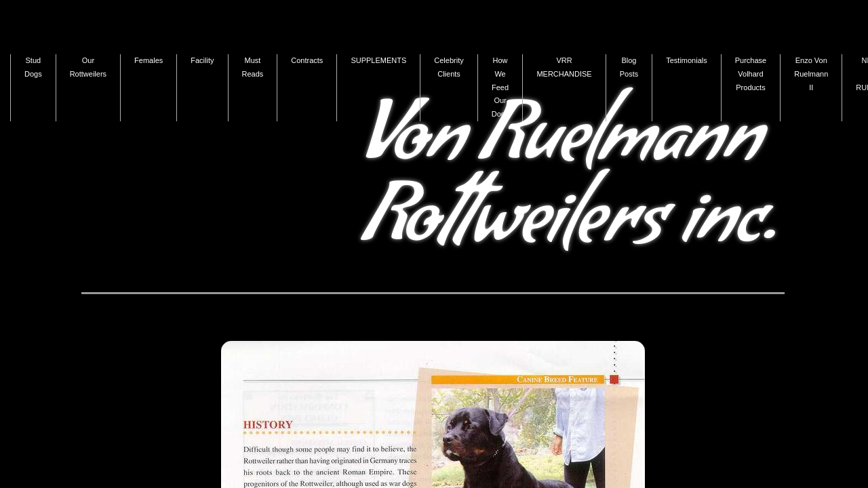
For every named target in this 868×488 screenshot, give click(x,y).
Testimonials (687, 60)
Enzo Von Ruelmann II (811, 74)
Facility (202, 60)
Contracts (307, 60)
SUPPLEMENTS (378, 60)
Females (149, 60)
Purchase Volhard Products (751, 74)
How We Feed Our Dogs (500, 87)
